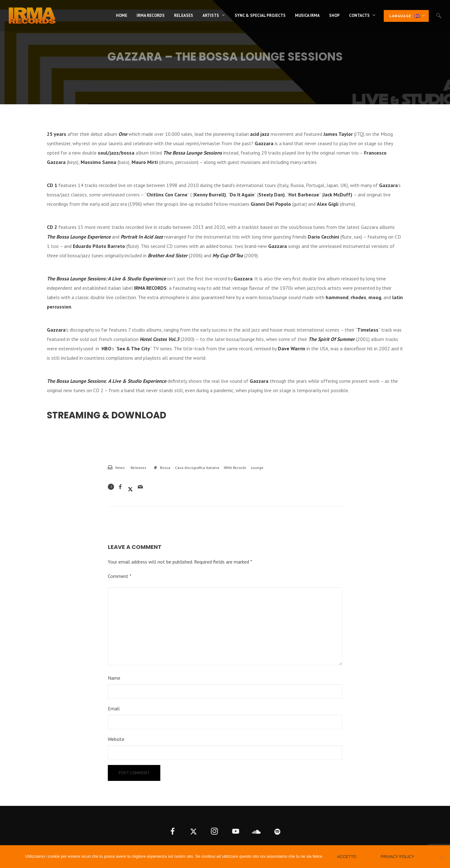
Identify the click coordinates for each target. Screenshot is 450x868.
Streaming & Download (107, 415)
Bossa (165, 468)
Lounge (257, 468)
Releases (138, 468)
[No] (442, 857)
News (120, 468)
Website (116, 739)
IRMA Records (235, 468)
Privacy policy (397, 857)
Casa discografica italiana (197, 468)
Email (114, 708)
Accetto (347, 857)
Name (114, 678)
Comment (120, 576)
